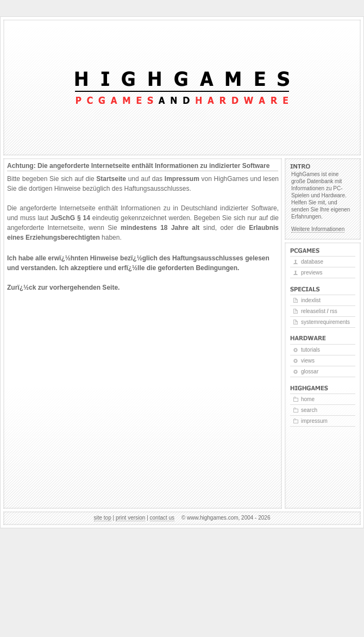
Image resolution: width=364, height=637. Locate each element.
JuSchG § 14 (70, 218)
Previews (312, 273)
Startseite (111, 179)
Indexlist (311, 300)
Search (309, 410)
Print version (130, 518)
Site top (103, 518)
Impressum (182, 179)
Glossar (310, 371)
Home (308, 399)
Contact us (162, 518)
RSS (333, 311)
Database (312, 262)
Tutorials (310, 350)
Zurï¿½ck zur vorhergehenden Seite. (63, 288)
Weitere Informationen (318, 229)
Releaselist (313, 311)
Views (308, 361)
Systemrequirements (325, 322)
